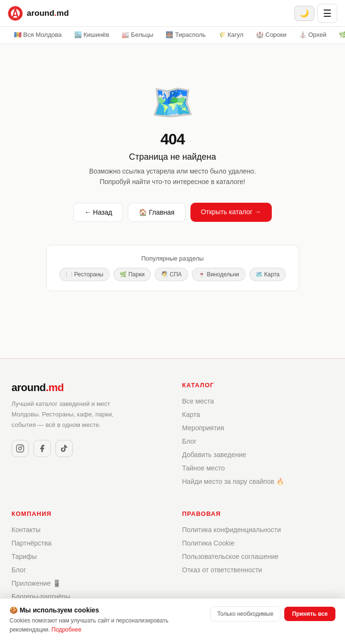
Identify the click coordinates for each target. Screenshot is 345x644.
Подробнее (67, 630)
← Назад (98, 212)
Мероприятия (203, 428)
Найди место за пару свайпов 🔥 (234, 481)
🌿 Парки (132, 274)
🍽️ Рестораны (84, 274)
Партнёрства (32, 543)
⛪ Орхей (313, 35)
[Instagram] (20, 448)
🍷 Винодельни (219, 274)
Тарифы (24, 557)
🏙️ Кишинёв (92, 35)
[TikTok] (64, 448)
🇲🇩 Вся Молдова (38, 35)
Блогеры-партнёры (41, 597)
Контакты (26, 530)
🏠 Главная (156, 212)
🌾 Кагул (231, 35)
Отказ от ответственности (222, 570)
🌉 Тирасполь (186, 35)
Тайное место (204, 468)
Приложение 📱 (36, 583)
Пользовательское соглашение (231, 557)
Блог (189, 441)
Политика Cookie (208, 543)
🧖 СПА (171, 274)
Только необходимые (245, 614)
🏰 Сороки (271, 35)
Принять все (310, 614)
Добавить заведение (214, 455)
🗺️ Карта (267, 274)
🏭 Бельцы (137, 35)
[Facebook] (42, 448)
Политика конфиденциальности (232, 530)
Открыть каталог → (231, 212)
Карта (191, 415)
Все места (198, 401)
